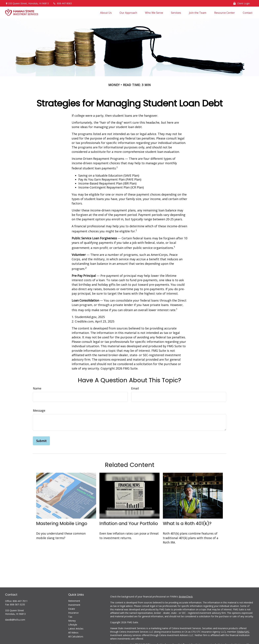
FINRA (240, 632)
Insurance (73, 613)
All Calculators (76, 636)
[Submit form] (41, 441)
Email (135, 388)
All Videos (73, 633)
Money (72, 621)
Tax (70, 617)
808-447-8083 (62, 3)
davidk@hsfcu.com (15, 620)
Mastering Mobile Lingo (62, 523)
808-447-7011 (20, 601)
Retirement (74, 601)
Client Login (241, 3)
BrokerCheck (186, 597)
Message (39, 410)
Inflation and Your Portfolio (129, 523)
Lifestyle (73, 625)
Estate (72, 609)
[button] (106, 13)
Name (37, 388)
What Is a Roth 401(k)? (187, 523)
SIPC (247, 632)
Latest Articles (76, 629)
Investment (74, 605)
